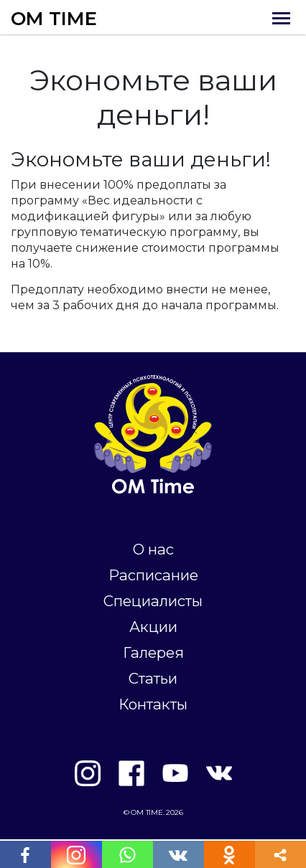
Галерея (153, 652)
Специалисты (153, 601)
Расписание (153, 575)
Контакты (153, 704)
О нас (153, 549)
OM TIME (54, 19)
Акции (153, 627)
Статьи (153, 678)
